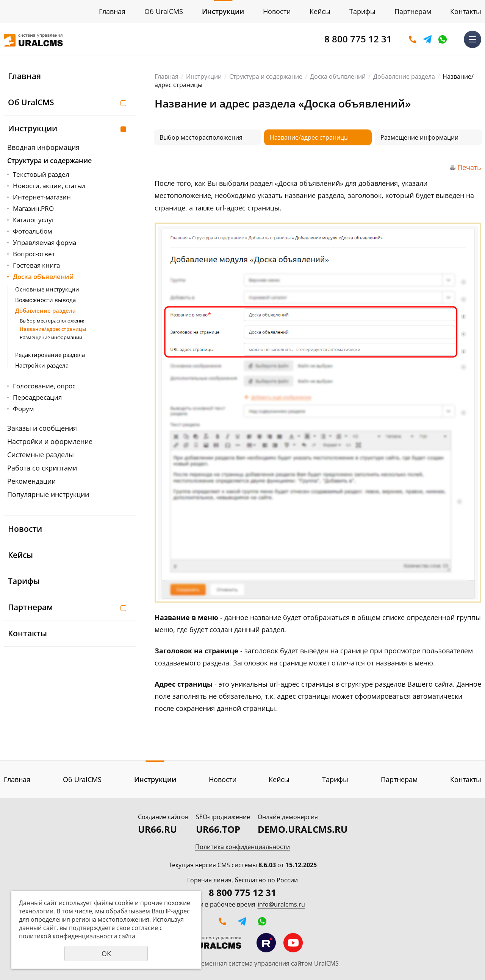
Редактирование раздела (50, 355)
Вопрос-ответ (34, 254)
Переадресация (37, 397)
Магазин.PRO (33, 208)
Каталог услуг (34, 220)
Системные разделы (41, 455)
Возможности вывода (45, 300)
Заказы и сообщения (42, 428)
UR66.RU (157, 829)
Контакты (466, 11)
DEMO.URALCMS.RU (303, 829)
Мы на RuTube (266, 943)
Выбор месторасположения (53, 321)
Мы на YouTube (293, 943)
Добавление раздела (45, 310)
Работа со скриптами (42, 468)
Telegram (427, 39)
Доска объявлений (43, 277)
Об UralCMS (164, 11)
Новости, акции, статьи (49, 186)
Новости (277, 11)
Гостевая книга (36, 265)
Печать (469, 167)
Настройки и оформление (50, 441)
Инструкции (223, 11)
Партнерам (413, 11)
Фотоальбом (32, 231)
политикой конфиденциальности (68, 936)
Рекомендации (31, 481)
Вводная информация (43, 147)
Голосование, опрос (44, 386)
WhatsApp (443, 39)
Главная (112, 11)
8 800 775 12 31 (358, 39)
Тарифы (362, 11)
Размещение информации (51, 337)
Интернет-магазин (42, 197)
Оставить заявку (413, 39)
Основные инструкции (47, 289)
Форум (23, 409)
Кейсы (320, 11)
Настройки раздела (42, 365)
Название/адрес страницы (53, 329)
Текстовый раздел (41, 174)
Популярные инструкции (48, 494)
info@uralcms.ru (281, 904)
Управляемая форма (45, 242)
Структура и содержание (49, 160)
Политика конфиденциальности (242, 847)
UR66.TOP (218, 829)
